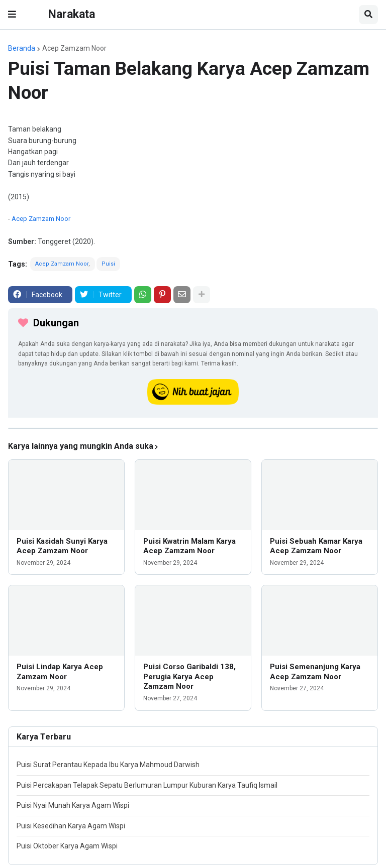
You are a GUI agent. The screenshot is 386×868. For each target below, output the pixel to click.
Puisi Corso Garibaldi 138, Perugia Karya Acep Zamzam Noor (189, 676)
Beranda (22, 48)
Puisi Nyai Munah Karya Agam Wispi (73, 805)
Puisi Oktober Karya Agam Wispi (67, 846)
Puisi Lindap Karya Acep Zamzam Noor (60, 672)
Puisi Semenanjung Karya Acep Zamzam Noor (315, 672)
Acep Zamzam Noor (74, 48)
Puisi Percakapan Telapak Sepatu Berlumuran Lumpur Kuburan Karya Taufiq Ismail (147, 785)
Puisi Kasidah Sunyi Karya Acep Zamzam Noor (62, 546)
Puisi (108, 264)
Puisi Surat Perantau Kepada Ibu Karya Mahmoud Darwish (108, 765)
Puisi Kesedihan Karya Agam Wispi (71, 826)
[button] (12, 15)
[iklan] (193, 428)
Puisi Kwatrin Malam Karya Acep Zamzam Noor (189, 546)
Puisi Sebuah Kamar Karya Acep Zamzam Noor (316, 546)
